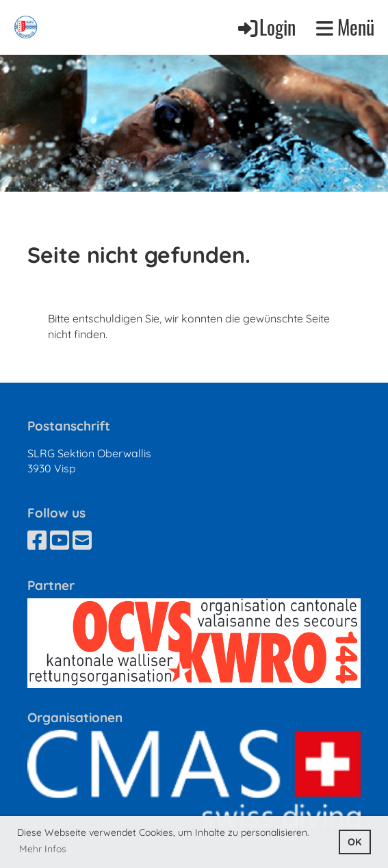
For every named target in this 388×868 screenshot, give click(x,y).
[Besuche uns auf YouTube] (60, 540)
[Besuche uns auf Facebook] (37, 540)
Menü (345, 27)
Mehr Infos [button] (43, 849)
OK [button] (354, 842)
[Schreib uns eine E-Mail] (82, 540)
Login (266, 27)
